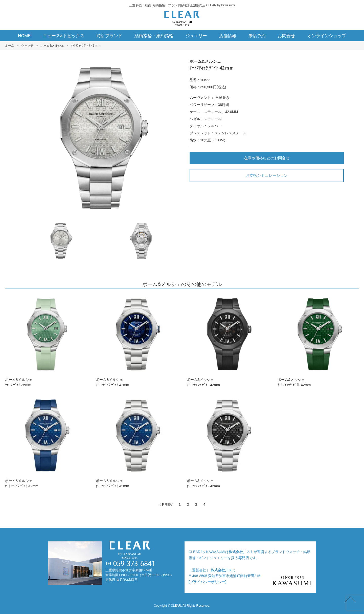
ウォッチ (27, 46)
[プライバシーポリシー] (208, 582)
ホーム (10, 46)
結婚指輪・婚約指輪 (154, 36)
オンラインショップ (327, 36)
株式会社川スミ (241, 552)
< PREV (165, 504)
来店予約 (257, 36)
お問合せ (286, 36)
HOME (24, 36)
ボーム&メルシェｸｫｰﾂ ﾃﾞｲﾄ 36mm (46, 341)
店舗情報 (228, 36)
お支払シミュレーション (267, 175)
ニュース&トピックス (64, 36)
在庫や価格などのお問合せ (267, 158)
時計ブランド (109, 36)
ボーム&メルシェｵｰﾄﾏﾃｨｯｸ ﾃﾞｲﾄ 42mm (136, 341)
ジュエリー (196, 36)
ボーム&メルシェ (52, 46)
